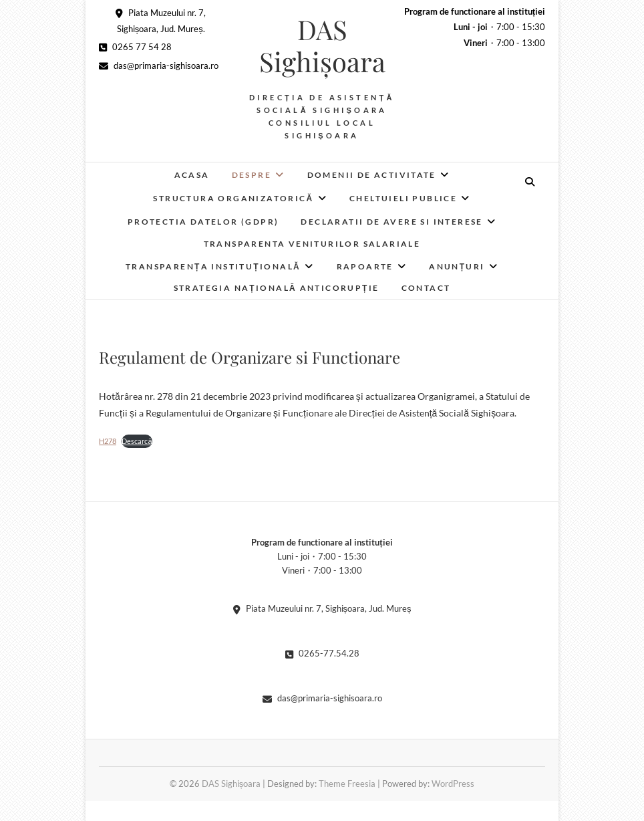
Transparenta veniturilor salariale (312, 244)
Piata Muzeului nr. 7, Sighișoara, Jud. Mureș (322, 608)
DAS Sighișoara (322, 45)
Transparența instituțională (213, 266)
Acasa (192, 175)
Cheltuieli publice (403, 198)
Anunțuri (457, 266)
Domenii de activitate (372, 175)
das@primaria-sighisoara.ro (159, 66)
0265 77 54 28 (135, 47)
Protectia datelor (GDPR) (203, 222)
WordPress (453, 784)
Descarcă (137, 441)
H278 (108, 441)
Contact (426, 288)
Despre (252, 175)
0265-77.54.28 (322, 653)
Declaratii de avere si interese (391, 222)
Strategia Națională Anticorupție (277, 288)
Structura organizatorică (233, 198)
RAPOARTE (365, 266)
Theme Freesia (347, 784)
